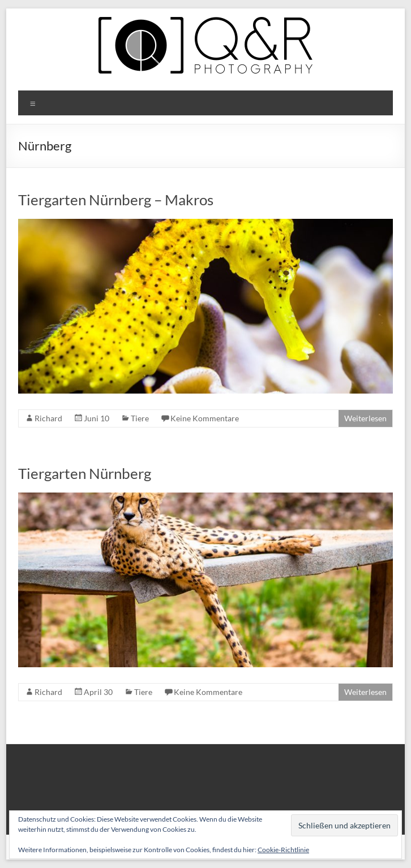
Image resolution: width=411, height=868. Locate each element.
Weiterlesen (365, 418)
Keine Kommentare (205, 418)
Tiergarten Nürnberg (85, 473)
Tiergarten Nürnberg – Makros (116, 200)
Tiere (140, 418)
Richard (48, 418)
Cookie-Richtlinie (283, 850)
